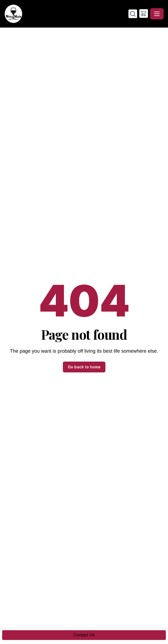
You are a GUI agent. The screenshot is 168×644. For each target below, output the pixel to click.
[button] (144, 14)
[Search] (133, 14)
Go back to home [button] (84, 367)
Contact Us (84, 635)
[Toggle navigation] (157, 14)
